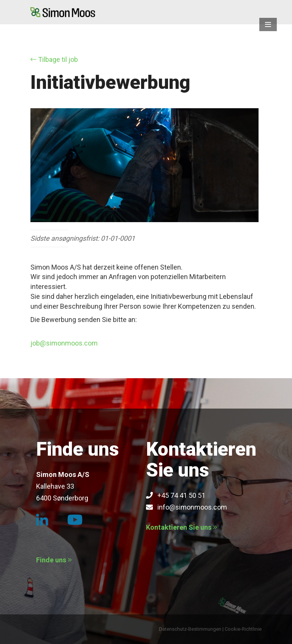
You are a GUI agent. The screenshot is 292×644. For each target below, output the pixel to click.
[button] (268, 24)
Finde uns (54, 560)
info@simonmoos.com (186, 507)
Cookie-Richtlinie (243, 629)
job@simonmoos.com (64, 343)
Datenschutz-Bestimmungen (190, 629)
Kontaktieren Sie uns (182, 527)
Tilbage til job (54, 59)
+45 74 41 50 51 (176, 495)
